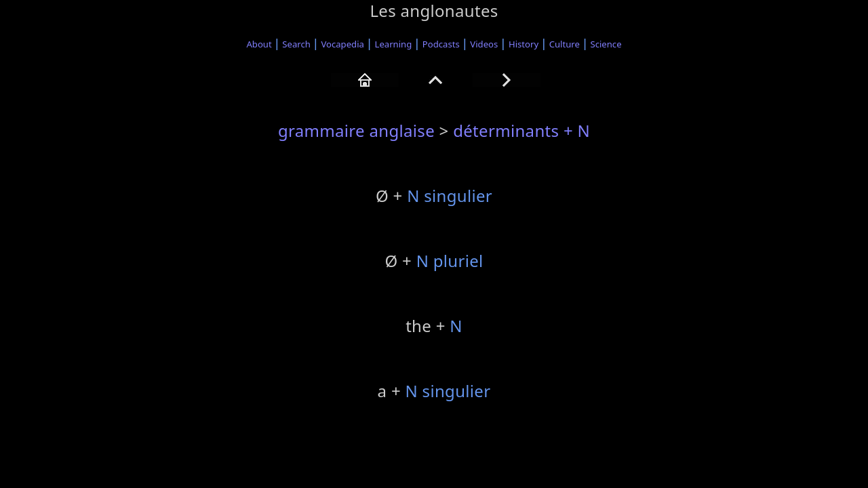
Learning (394, 44)
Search (296, 44)
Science (606, 44)
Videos (484, 44)
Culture (565, 44)
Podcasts (441, 44)
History (524, 44)
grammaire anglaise (356, 130)
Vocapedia (342, 44)
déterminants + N (521, 130)
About (259, 44)
